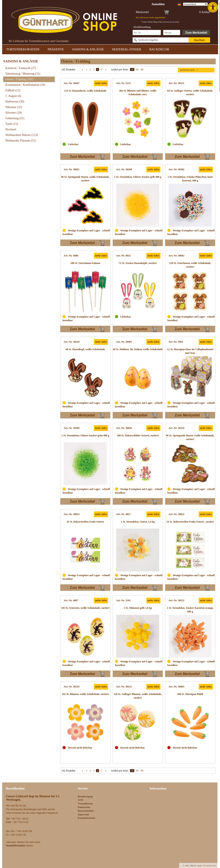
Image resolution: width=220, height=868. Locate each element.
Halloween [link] (15, 102)
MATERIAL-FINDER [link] (127, 49)
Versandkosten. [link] (210, 865)
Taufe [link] (12, 124)
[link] (213, 7)
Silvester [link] (14, 113)
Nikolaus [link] (14, 107)
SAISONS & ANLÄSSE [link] (88, 49)
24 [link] (132, 69)
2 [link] (90, 69)
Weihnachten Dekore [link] (22, 135)
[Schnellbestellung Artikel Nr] (147, 32)
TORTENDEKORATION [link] (23, 49)
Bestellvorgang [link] (85, 796)
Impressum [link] (83, 814)
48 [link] (142, 69)
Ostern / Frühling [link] (19, 79)
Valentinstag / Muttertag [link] (23, 74)
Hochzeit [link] (11, 129)
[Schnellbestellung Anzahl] (172, 32)
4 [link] (98, 69)
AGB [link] (80, 800)
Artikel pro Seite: (120, 69)
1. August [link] (13, 96)
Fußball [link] (13, 90)
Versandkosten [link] (85, 803)
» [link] (105, 69)
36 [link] (137, 69)
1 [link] (87, 69)
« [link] (82, 69)
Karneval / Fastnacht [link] (21, 68)
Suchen (199, 40)
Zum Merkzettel (196, 33)
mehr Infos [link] (101, 83)
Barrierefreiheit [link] (86, 811)
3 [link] (94, 69)
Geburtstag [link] (15, 118)
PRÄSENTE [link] (56, 49)
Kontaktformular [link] (87, 818)
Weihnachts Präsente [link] (21, 141)
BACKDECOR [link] (159, 49)
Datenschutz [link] (84, 807)
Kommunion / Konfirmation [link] (25, 85)
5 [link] (101, 69)
